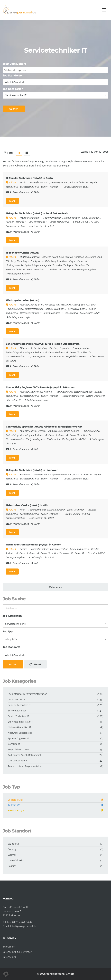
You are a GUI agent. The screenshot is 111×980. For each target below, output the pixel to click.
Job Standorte (12, 76)
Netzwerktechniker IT (31, 313)
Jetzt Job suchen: (14, 64)
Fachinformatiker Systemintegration (48, 182)
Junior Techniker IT (78, 182)
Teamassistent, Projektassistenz (25, 766)
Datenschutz (9, 957)
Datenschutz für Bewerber (17, 952)
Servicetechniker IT (30, 187)
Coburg (12, 849)
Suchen (14, 109)
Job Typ (8, 631)
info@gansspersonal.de (23, 926)
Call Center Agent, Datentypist (24, 755)
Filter (9, 153)
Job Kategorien (13, 89)
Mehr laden (55, 587)
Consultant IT (71, 313)
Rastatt (12, 866)
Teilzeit (55, 805)
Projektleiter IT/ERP (90, 313)
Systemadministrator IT (21, 722)
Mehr (12, 201)
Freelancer (55, 810)
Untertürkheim (16, 860)
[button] (6, 974)
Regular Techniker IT (16, 222)
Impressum (9, 947)
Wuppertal (14, 844)
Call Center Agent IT (19, 761)
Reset (35, 664)
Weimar (12, 855)
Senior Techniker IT (51, 187)
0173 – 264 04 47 (22, 922)
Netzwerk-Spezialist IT (20, 733)
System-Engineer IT (53, 313)
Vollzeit (55, 800)
